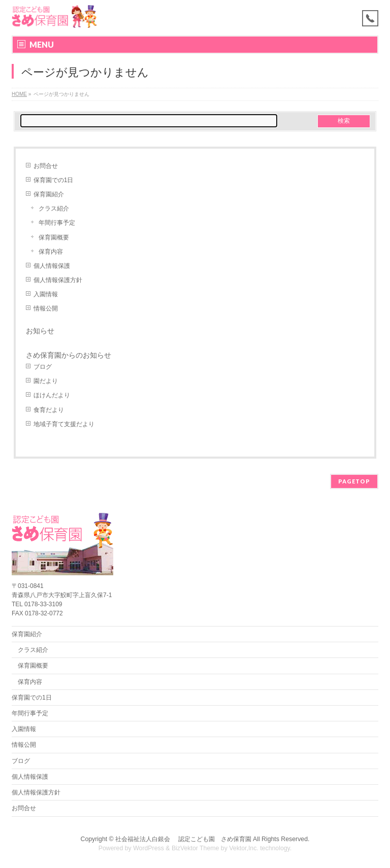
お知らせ (40, 331)
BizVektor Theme (196, 848)
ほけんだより (52, 395)
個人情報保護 (52, 266)
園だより (46, 381)
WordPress (149, 848)
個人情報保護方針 (58, 280)
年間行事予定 (57, 223)
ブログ (43, 367)
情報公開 (46, 308)
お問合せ (46, 166)
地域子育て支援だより (64, 424)
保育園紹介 (49, 194)
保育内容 (51, 252)
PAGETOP (354, 481)
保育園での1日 (54, 180)
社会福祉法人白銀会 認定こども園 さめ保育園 (183, 839)
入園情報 (46, 294)
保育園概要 (54, 237)
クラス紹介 (54, 209)
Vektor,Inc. (244, 848)
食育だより (49, 410)
